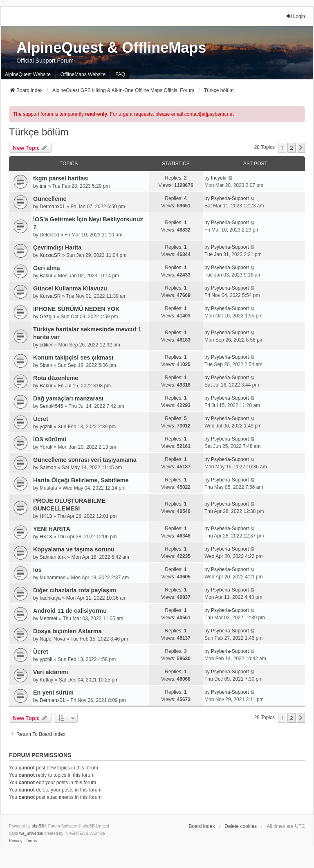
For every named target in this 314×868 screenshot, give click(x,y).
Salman (48, 468)
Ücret (41, 419)
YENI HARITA (52, 529)
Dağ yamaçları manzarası (68, 398)
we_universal (31, 833)
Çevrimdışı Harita (57, 247)
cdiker (46, 345)
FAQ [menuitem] (120, 74)
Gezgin (47, 317)
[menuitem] (16, 841)
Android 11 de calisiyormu (70, 611)
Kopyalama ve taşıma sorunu (74, 549)
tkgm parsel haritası (61, 178)
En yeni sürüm (53, 693)
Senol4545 (51, 406)
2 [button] (291, 148)
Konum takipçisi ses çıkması (73, 358)
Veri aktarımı (51, 672)
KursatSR (50, 255)
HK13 (46, 516)
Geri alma (47, 268)
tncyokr (219, 178)
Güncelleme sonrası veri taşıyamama (85, 460)
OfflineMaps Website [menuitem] (83, 74)
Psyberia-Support (230, 198)
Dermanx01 (52, 207)
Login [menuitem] (295, 16)
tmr (43, 186)
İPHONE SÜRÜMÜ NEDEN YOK (76, 309)
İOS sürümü (50, 439)
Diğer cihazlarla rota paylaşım (75, 590)
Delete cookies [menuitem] (241, 826)
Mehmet (48, 618)
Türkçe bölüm (39, 132)
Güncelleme (50, 199)
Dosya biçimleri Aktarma (67, 631)
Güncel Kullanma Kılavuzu (70, 288)
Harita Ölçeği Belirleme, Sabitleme (81, 480)
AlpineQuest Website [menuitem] (28, 74)
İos (37, 570)
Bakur (46, 276)
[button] (301, 148)
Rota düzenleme (56, 378)
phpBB (38, 826)
